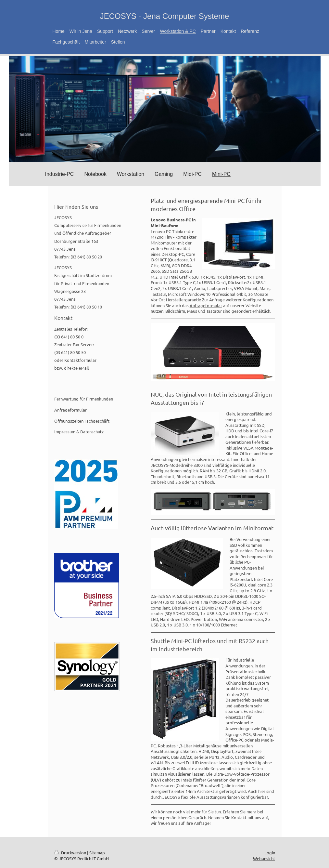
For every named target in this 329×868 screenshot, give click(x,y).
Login (270, 853)
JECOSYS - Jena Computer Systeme (164, 16)
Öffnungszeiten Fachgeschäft (82, 421)
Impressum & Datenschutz (79, 432)
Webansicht (264, 858)
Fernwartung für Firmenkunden (84, 399)
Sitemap (97, 853)
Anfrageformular (206, 305)
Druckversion (71, 853)
